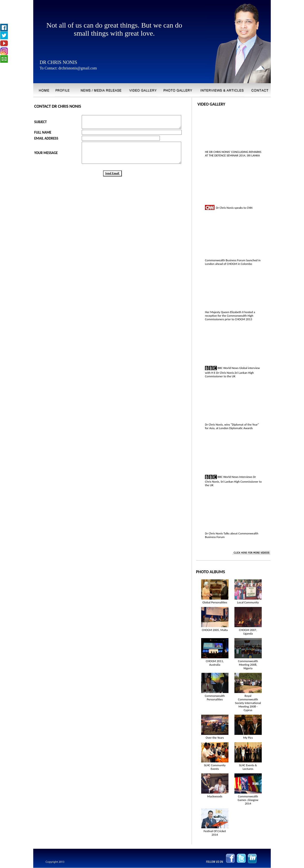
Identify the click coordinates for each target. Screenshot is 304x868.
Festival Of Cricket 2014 (215, 833)
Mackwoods (215, 796)
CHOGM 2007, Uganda (248, 632)
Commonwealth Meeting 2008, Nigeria (248, 665)
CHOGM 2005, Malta (215, 630)
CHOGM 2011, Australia (215, 663)
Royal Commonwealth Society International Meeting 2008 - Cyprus (248, 703)
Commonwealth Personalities (215, 698)
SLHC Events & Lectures (248, 767)
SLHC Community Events (215, 767)
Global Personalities (215, 602)
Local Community (248, 602)
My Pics (248, 738)
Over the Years (215, 738)
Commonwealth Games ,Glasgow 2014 (248, 800)
